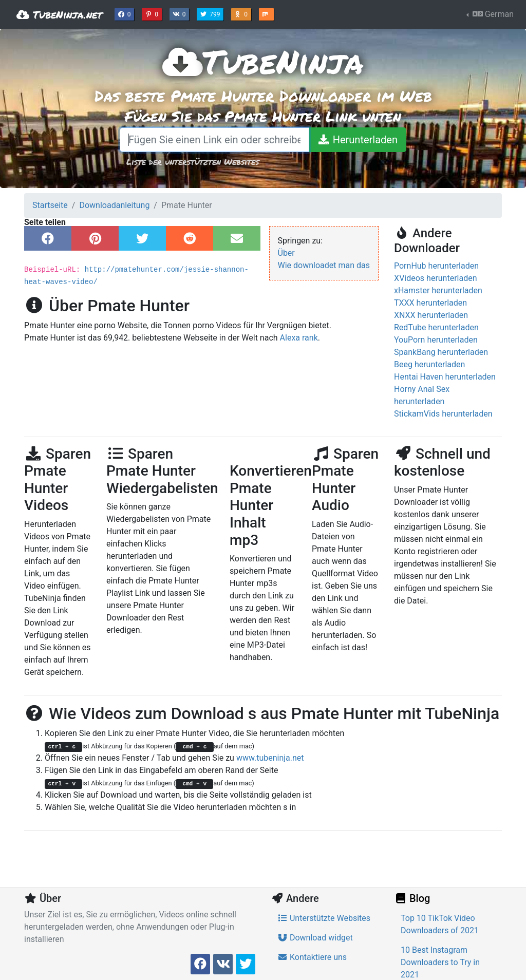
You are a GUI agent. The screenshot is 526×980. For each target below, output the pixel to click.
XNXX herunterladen (431, 315)
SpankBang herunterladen (441, 352)
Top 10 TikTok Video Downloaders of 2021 (440, 924)
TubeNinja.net (59, 14)
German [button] (492, 14)
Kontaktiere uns (312, 957)
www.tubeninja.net (270, 758)
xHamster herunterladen (438, 290)
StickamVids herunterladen (443, 414)
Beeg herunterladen (429, 364)
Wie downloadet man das (324, 265)
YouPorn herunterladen (436, 340)
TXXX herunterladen (430, 303)
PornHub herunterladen (436, 266)
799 (211, 13)
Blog (412, 898)
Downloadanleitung (114, 205)
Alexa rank (299, 338)
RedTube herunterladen (436, 327)
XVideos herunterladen (436, 278)
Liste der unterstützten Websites (193, 162)
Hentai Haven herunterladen (445, 377)
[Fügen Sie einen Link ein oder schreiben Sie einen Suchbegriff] (214, 140)
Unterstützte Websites (324, 918)
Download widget (315, 938)
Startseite (50, 205)
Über (286, 253)
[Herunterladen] (358, 140)
